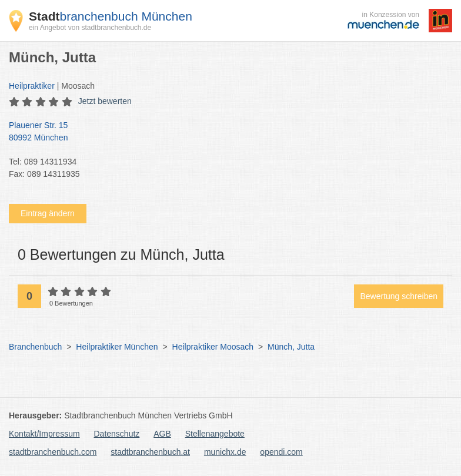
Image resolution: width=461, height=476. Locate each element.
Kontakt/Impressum (44, 434)
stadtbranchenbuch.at (150, 452)
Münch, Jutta (291, 347)
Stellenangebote (215, 434)
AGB (162, 434)
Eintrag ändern (48, 213)
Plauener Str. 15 (225, 132)
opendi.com (281, 452)
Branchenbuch (35, 347)
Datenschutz (117, 434)
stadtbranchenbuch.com (53, 452)
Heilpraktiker (32, 86)
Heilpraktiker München (117, 347)
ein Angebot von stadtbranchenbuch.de (90, 28)
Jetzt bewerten (105, 101)
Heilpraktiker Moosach (213, 347)
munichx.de (225, 452)
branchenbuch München (111, 16)
